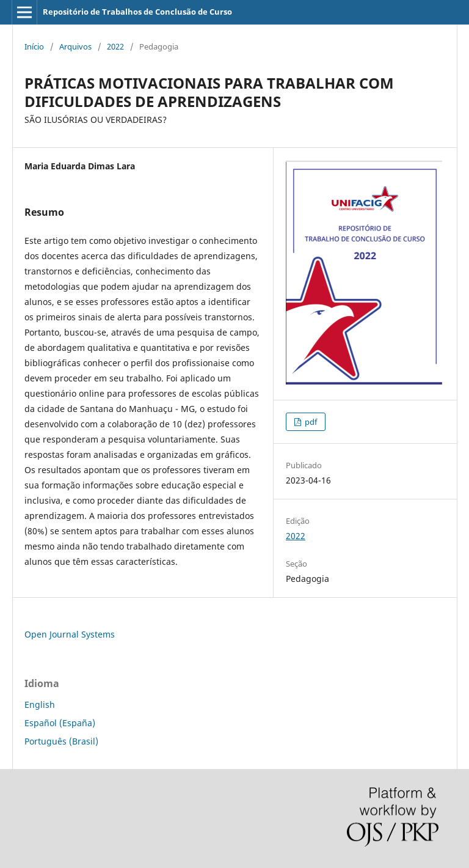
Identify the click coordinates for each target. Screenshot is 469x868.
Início (34, 46)
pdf (310, 422)
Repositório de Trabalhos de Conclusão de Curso (137, 12)
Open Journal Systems (70, 634)
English (40, 704)
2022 (115, 46)
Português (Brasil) (61, 741)
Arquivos (75, 46)
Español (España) (60, 723)
